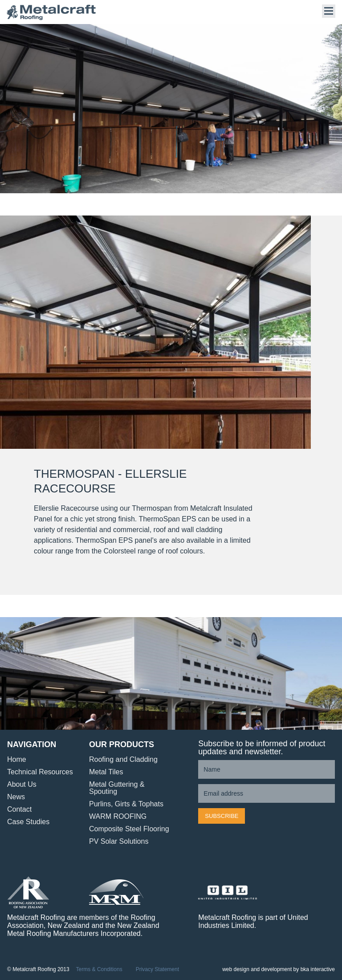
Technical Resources (40, 772)
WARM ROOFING (118, 816)
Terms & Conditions (99, 970)
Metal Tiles (106, 772)
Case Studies (28, 822)
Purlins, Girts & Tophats (126, 804)
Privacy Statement (157, 970)
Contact (19, 809)
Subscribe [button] (222, 816)
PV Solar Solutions (119, 841)
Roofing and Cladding (123, 759)
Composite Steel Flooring (129, 829)
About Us (22, 784)
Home (17, 759)
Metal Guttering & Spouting (117, 788)
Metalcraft (51, 12)
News (16, 797)
